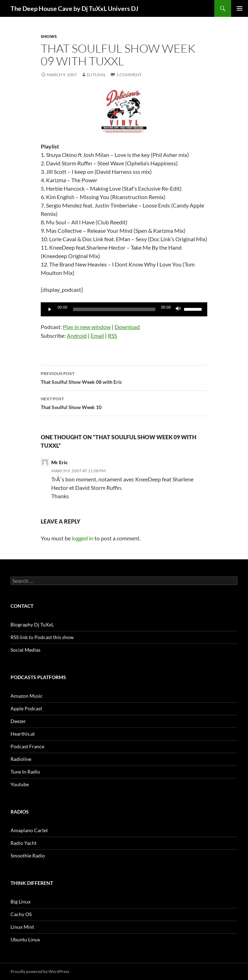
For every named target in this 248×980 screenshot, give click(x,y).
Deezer (18, 721)
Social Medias (25, 650)
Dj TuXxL (96, 75)
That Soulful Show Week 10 (124, 402)
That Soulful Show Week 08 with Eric (124, 377)
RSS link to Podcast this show (42, 637)
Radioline (21, 759)
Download (127, 327)
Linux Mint (22, 927)
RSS (112, 336)
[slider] (114, 309)
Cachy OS (21, 914)
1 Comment (129, 75)
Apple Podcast (26, 708)
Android (77, 336)
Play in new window (87, 327)
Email (97, 336)
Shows (49, 36)
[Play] (50, 309)
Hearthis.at (23, 734)
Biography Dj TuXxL (32, 624)
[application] (124, 309)
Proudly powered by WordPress (40, 971)
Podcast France (27, 746)
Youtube (20, 784)
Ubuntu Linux (25, 939)
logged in (83, 538)
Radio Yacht (24, 843)
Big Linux (21, 902)
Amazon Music (27, 696)
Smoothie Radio (28, 856)
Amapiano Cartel (29, 830)
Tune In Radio (25, 772)
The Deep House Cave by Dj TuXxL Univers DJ (74, 8)
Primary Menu (240, 8)
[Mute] (178, 309)
